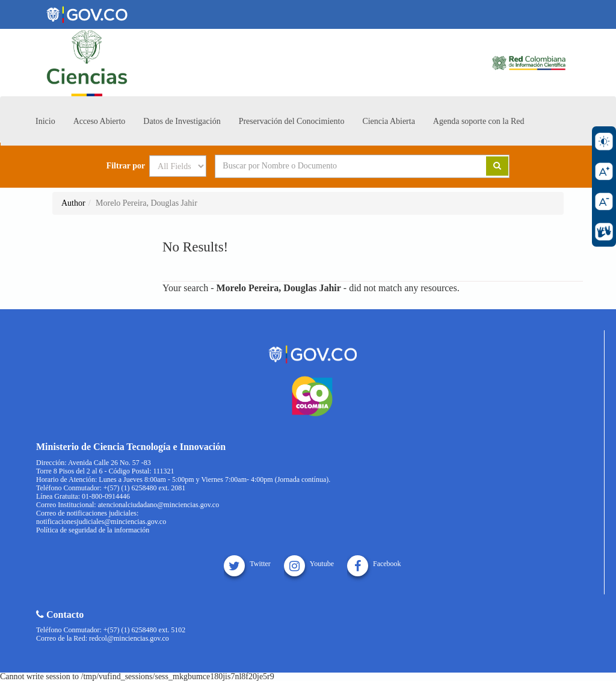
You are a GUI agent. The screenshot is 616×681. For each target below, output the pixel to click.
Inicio (45, 121)
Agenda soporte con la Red (479, 121)
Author (73, 203)
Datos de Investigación (182, 121)
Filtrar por (126, 166)
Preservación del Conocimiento (292, 121)
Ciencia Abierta (388, 121)
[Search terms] (336, 166)
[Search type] (178, 166)
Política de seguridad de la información (93, 530)
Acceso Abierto (100, 121)
